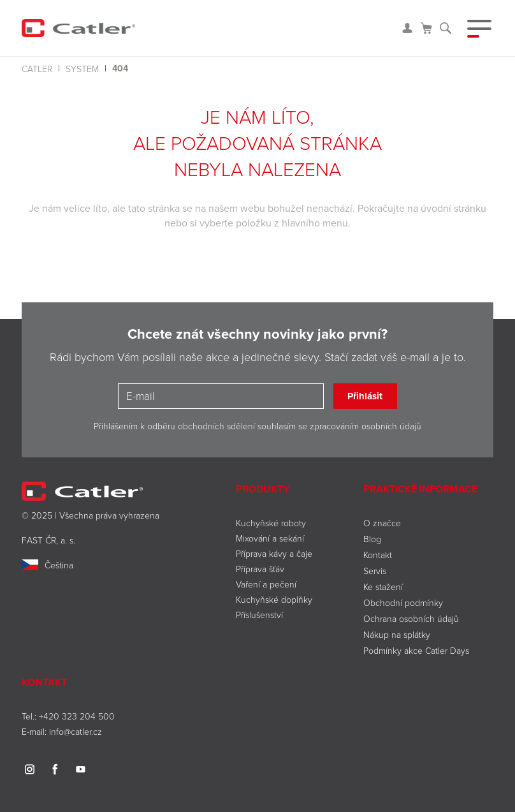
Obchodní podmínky (403, 602)
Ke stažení (383, 587)
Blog (372, 539)
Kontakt (378, 555)
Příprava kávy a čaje (274, 553)
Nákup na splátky (397, 634)
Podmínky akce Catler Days (416, 650)
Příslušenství (259, 615)
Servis (375, 571)
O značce (382, 523)
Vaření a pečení (266, 584)
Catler (37, 69)
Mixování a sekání (270, 538)
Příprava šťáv (260, 569)
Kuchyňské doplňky (275, 599)
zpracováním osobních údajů (366, 426)
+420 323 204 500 (77, 716)
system (82, 69)
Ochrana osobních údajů (411, 618)
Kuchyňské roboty (271, 523)
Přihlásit (365, 396)
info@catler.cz (76, 731)
